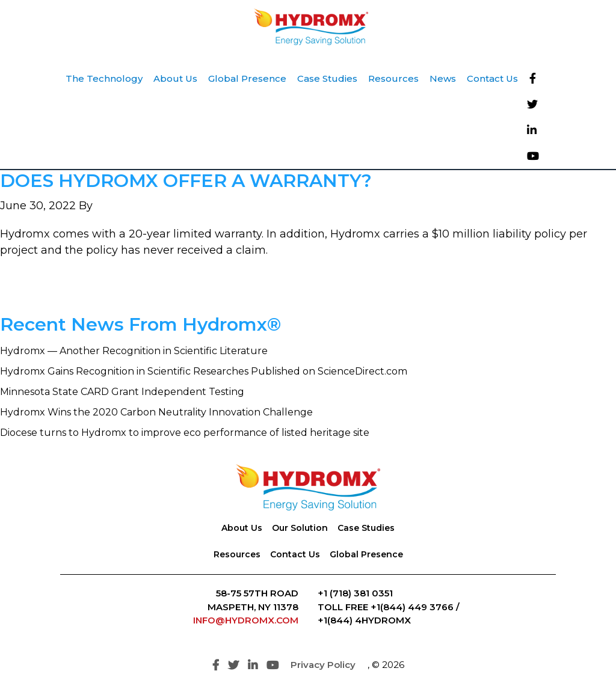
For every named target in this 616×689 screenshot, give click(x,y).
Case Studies (366, 528)
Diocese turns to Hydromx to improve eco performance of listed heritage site (185, 433)
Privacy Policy (323, 665)
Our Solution (300, 528)
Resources (237, 554)
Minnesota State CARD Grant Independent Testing (122, 392)
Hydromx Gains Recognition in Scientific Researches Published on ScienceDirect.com (204, 371)
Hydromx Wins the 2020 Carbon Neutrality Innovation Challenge (156, 412)
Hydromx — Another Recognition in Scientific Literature (134, 351)
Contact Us (295, 554)
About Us (242, 528)
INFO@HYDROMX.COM (246, 620)
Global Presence (366, 554)
